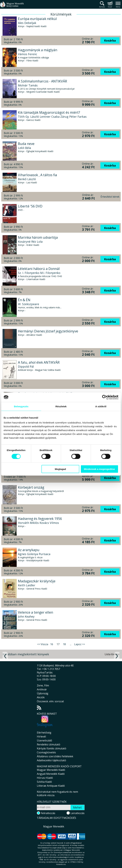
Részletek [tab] (61, 406)
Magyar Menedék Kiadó (51, 770)
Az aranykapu (29, 550)
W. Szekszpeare (29, 304)
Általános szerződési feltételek (55, 756)
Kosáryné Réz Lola (30, 242)
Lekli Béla (24, 148)
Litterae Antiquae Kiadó (51, 786)
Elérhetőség (44, 733)
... (71, 644)
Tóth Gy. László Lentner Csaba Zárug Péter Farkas (52, 117)
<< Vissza (43, 644)
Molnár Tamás (28, 85)
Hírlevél (41, 737)
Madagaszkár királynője (37, 581)
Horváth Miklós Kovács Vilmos (38, 523)
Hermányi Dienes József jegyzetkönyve (48, 331)
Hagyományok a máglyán (38, 50)
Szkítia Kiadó (44, 782)
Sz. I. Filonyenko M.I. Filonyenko (39, 273)
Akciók (41, 697)
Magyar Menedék (54, 826)
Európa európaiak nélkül (37, 19)
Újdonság (43, 693)
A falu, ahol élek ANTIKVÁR (39, 362)
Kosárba (110, 40)
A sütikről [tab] (101, 406)
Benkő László (27, 179)
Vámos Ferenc (28, 54)
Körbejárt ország (31, 487)
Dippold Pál (26, 367)
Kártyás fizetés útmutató (52, 748)
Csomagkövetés (46, 752)
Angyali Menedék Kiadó (51, 774)
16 (52, 644)
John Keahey (26, 616)
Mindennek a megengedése (99, 469)
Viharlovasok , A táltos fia (37, 175)
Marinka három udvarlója (38, 237)
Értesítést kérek (110, 197)
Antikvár (42, 689)
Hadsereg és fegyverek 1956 (40, 519)
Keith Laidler (27, 585)
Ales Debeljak (27, 23)
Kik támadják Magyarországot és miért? (49, 112)
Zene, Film (43, 685)
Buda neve (26, 144)
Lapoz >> (80, 644)
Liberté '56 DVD (30, 206)
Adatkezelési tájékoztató (51, 760)
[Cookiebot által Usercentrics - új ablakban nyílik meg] (104, 397)
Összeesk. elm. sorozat (50, 701)
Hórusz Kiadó (45, 778)
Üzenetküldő (44, 740)
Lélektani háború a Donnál (39, 269)
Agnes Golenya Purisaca (34, 554)
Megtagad (60, 469)
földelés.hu (61, 864)
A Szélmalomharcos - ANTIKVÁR (42, 81)
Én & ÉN (24, 300)
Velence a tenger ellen (36, 612)
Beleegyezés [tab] (21, 406)
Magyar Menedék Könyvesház (12, 6)
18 (64, 644)
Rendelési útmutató (49, 744)
